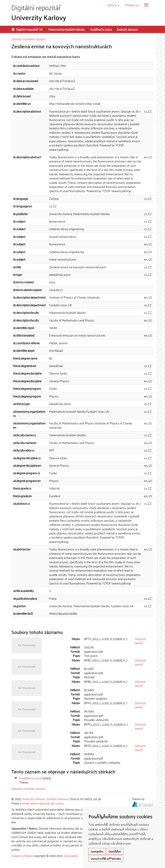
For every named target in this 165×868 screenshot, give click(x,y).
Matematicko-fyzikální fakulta (66, 29)
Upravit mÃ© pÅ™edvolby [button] (106, 858)
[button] (113, 5)
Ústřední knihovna (57, 799)
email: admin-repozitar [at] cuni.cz (43, 803)
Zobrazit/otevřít (141, 641)
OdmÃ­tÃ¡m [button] (115, 851)
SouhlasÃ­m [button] (97, 851)
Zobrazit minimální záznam (29, 39)
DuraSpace (71, 856)
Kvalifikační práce (101, 29)
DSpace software (22, 856)
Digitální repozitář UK (29, 29)
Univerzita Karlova (33, 799)
